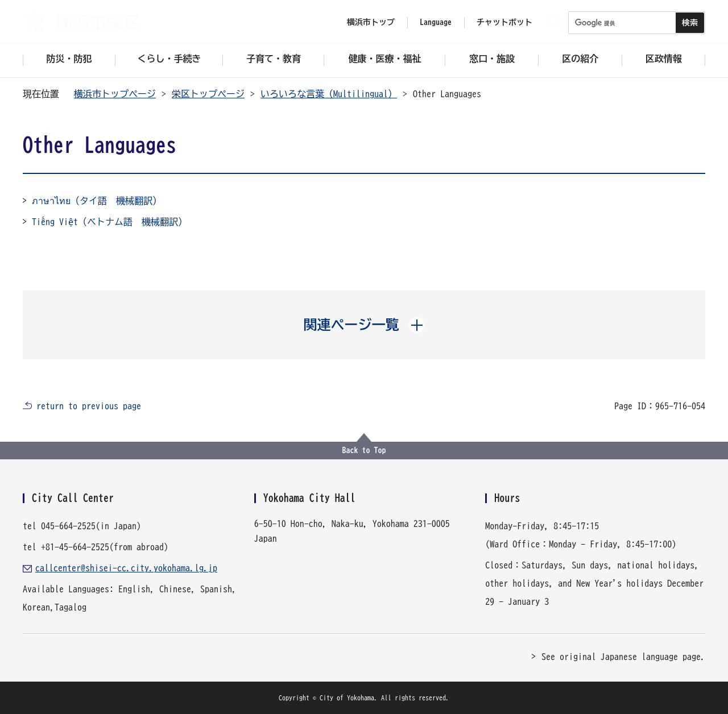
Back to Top (364, 450)
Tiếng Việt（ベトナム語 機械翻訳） (109, 222)
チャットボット (504, 22)
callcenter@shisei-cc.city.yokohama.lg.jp (126, 568)
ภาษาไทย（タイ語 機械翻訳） (97, 201)
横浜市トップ (371, 22)
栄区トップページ (208, 94)
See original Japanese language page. (623, 657)
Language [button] (436, 22)
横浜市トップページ (115, 94)
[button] (364, 325)
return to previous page (89, 406)
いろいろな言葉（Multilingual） (329, 94)
